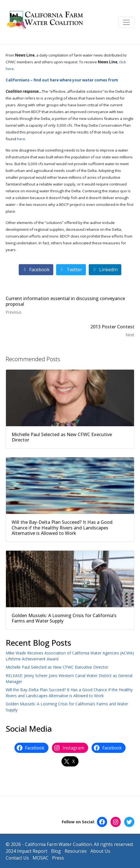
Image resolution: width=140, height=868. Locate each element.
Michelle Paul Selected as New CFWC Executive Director (57, 667)
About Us (100, 851)
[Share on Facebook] (36, 270)
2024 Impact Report (26, 851)
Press (58, 858)
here (21, 139)
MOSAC (41, 858)
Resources (76, 851)
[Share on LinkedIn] (105, 270)
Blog (56, 851)
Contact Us (17, 858)
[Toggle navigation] (126, 22)
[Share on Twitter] (71, 270)
